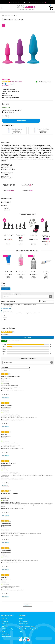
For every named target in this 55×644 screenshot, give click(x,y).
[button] (20, 238)
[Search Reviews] (27, 362)
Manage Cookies (6, 637)
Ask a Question (5, 85)
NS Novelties (11, 190)
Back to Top (27, 605)
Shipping (4, 626)
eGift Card (4, 619)
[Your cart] (51, 8)
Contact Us (5, 621)
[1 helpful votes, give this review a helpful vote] (3, 453)
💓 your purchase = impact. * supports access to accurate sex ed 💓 (27, 2)
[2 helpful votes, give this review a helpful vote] (3, 513)
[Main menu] (2, 8)
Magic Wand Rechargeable (46, 272)
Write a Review (19, 82)
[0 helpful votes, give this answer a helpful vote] (5, 316)
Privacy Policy (5, 634)
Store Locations (24, 621)
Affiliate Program (24, 624)
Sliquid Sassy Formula (21, 272)
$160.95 (46, 275)
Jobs (21, 631)
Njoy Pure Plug (33, 235)
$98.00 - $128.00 (33, 239)
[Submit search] (51, 296)
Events (21, 619)
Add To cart (21, 121)
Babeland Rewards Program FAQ (28, 629)
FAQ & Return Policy (7, 629)
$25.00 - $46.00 (33, 274)
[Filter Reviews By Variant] (16, 370)
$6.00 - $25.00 (8, 274)
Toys (3, 15)
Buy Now (8, 244)
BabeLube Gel (8, 272)
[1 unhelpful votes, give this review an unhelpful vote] (7, 594)
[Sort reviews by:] (16, 368)
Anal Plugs (14, 15)
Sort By (40, 301)
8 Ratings (12, 82)
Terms (3, 631)
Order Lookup (5, 624)
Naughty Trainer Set (21, 235)
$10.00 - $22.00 (21, 274)
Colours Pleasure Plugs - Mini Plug (46, 236)
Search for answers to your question (11, 294)
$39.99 (21, 241)
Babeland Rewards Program (27, 626)
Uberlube (33, 272)
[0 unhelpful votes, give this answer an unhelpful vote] (5, 320)
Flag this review (6, 398)
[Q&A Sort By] (48, 301)
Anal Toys (8, 15)
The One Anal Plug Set (8, 235)
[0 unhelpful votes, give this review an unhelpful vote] (7, 395)
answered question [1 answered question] (11, 84)
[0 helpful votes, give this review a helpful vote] (3, 395)
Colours (31, 190)
